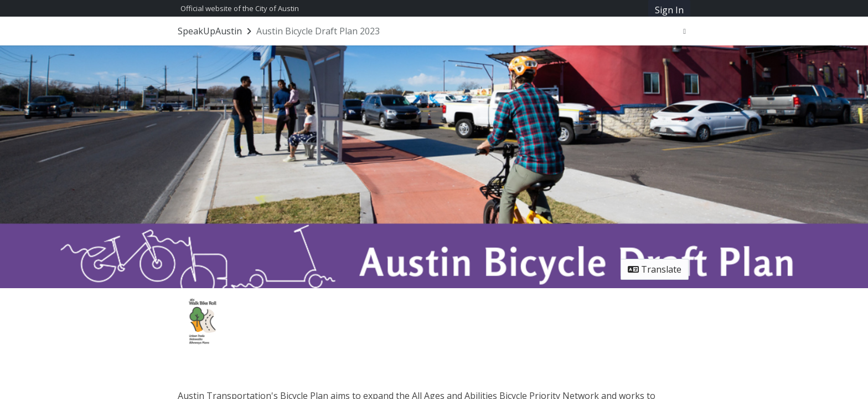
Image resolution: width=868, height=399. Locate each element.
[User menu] (684, 31)
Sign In (669, 10)
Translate (655, 269)
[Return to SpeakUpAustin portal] (216, 31)
